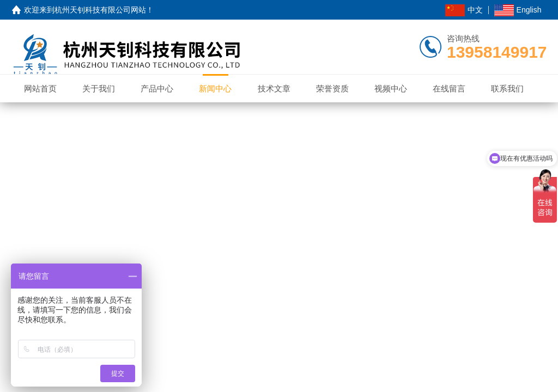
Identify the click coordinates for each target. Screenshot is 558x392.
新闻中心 (215, 88)
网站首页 (40, 88)
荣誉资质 (332, 88)
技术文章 (274, 88)
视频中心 (391, 88)
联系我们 (507, 88)
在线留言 (449, 88)
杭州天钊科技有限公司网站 (100, 10)
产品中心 (157, 88)
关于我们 (99, 88)
